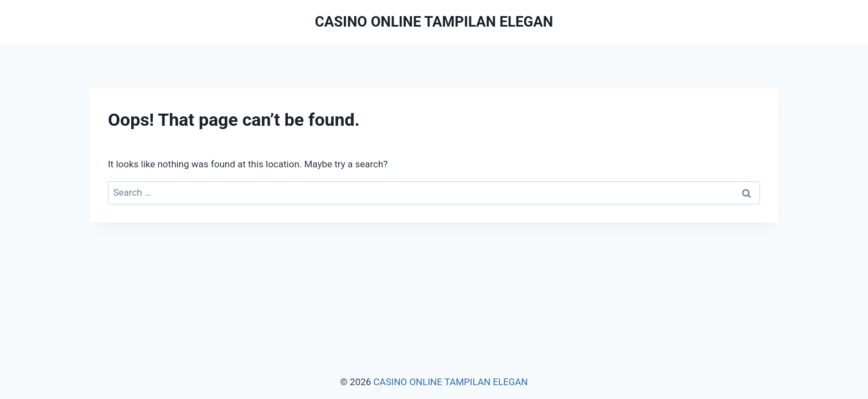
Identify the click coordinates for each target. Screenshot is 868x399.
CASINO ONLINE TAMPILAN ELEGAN (451, 382)
